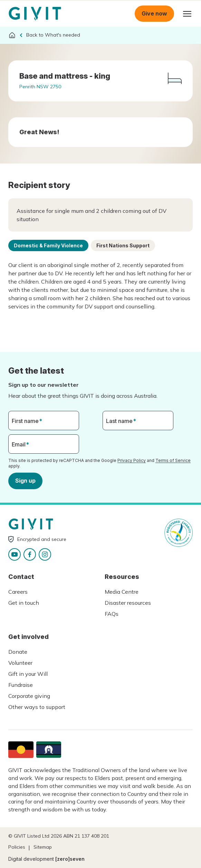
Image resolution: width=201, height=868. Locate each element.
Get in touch (24, 603)
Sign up (25, 481)
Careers (18, 592)
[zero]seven (70, 859)
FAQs (112, 614)
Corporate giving (29, 696)
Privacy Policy (132, 460)
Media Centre (122, 592)
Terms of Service (173, 460)
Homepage (35, 14)
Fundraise (21, 685)
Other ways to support (37, 707)
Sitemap (43, 847)
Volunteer (20, 663)
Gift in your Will (28, 674)
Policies (17, 847)
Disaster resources (128, 603)
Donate (18, 652)
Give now (154, 13)
